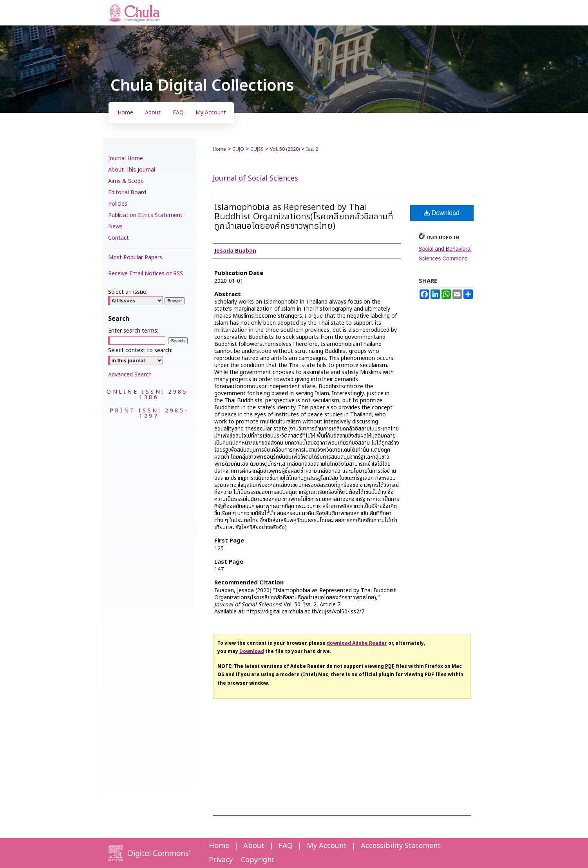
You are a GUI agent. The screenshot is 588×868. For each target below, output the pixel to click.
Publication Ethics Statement (145, 215)
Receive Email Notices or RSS (146, 274)
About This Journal (132, 170)
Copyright (258, 860)
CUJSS (257, 149)
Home (219, 149)
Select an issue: (128, 292)
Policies (118, 204)
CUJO (238, 149)
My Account (327, 846)
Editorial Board (127, 193)
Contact (119, 238)
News (115, 227)
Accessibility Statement (401, 846)
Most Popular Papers (135, 258)
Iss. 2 (312, 149)
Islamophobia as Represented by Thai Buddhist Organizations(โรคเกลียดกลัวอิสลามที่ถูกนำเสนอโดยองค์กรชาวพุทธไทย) (304, 217)
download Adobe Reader (357, 643)
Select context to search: (140, 350)
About (254, 846)
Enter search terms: (133, 331)
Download (442, 213)
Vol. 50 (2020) (285, 149)
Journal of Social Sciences (255, 178)
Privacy (221, 860)
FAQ (286, 846)
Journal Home (126, 158)
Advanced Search (130, 375)
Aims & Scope (126, 181)
